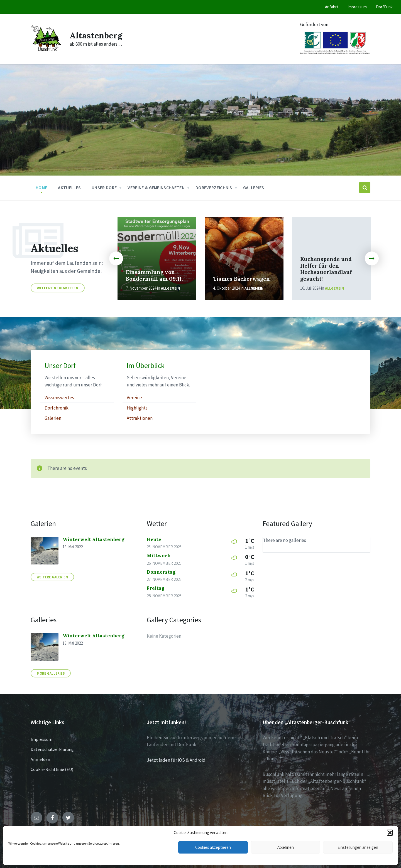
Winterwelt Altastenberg (93, 539)
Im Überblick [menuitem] (146, 366)
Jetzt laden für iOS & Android (176, 760)
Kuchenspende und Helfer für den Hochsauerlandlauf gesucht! (326, 269)
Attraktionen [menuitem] (140, 418)
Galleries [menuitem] (254, 188)
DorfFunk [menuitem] (384, 7)
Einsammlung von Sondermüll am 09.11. (154, 275)
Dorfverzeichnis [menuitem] (214, 188)
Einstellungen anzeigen (358, 847)
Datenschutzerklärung (52, 749)
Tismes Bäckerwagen (241, 279)
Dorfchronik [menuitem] (57, 408)
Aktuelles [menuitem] (69, 188)
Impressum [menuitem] (357, 7)
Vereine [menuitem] (134, 398)
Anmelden (40, 759)
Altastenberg (96, 35)
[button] (390, 833)
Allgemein (170, 288)
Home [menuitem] (41, 188)
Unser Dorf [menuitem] (104, 188)
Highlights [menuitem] (137, 408)
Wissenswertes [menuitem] (59, 398)
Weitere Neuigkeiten (58, 288)
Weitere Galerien (52, 577)
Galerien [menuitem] (53, 418)
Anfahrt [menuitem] (332, 7)
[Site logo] (46, 52)
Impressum (41, 739)
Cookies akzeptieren (213, 847)
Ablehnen (286, 847)
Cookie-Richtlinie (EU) (52, 769)
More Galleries (51, 673)
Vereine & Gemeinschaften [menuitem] (156, 188)
